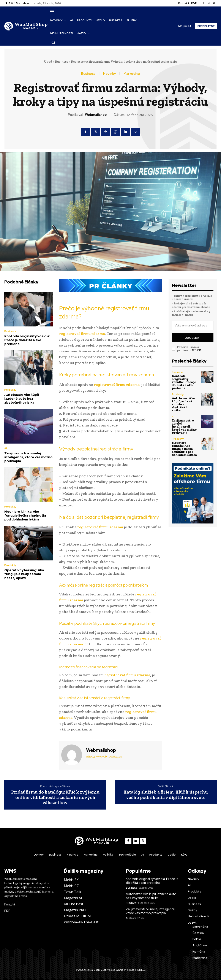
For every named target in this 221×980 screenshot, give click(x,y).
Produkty (10, 390)
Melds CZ (71, 886)
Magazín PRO (75, 910)
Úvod (48, 62)
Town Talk (73, 892)
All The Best (74, 904)
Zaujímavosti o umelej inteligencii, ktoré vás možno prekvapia (28, 457)
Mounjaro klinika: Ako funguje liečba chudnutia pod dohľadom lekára (25, 515)
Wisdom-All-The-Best (81, 922)
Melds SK (71, 880)
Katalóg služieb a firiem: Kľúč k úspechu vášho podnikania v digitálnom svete (166, 795)
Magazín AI (73, 898)
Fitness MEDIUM (77, 916)
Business (62, 62)
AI (6, 448)
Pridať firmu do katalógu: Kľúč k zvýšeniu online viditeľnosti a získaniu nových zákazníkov (55, 797)
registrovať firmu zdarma (82, 334)
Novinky (109, 74)
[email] (193, 325)
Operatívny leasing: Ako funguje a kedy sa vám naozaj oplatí (24, 574)
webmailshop (96, 115)
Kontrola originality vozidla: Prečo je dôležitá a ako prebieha (27, 340)
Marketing (132, 74)
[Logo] (26, 26)
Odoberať (193, 338)
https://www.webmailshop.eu (104, 756)
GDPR (196, 350)
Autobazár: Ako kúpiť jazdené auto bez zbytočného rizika (22, 399)
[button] (53, 42)
